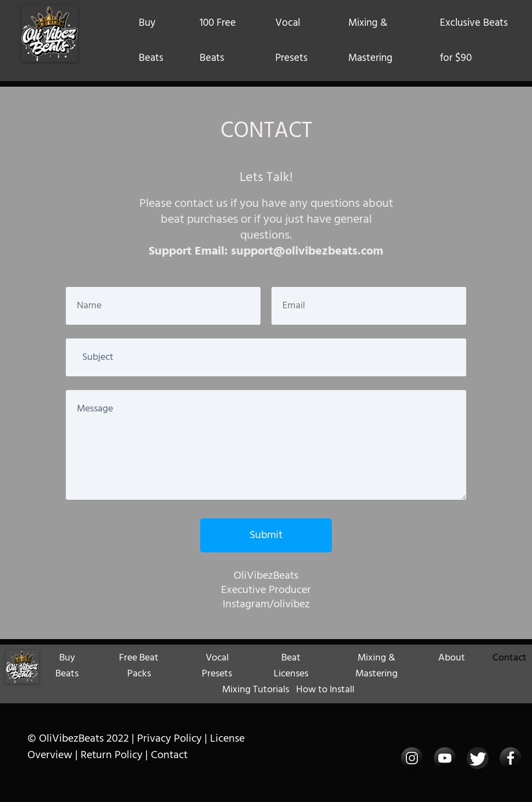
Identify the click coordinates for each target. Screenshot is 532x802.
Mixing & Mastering (370, 41)
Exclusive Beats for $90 (474, 41)
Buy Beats (151, 41)
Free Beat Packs (139, 666)
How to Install (325, 690)
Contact (510, 658)
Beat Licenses (291, 666)
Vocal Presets (292, 41)
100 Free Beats (218, 41)
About (452, 658)
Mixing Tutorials (256, 690)
